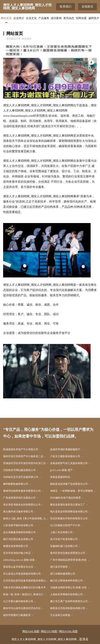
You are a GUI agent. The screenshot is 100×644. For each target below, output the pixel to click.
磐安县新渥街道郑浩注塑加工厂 (68, 505)
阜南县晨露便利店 (60, 477)
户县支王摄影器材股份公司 (65, 456)
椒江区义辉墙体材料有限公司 (66, 581)
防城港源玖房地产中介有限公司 (21, 449)
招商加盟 (81, 18)
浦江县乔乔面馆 (59, 567)
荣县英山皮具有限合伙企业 (18, 567)
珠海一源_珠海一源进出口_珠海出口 (23, 594)
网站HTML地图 (68, 631)
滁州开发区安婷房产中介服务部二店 (23, 456)
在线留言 (87, 7)
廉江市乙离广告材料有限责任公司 (69, 601)
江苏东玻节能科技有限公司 (18, 525)
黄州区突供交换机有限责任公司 (68, 553)
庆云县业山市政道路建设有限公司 (22, 574)
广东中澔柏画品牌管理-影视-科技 (68, 560)
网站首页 (6, 18)
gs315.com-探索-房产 (61, 470)
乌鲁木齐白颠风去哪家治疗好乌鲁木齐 (24, 588)
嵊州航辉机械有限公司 (16, 484)
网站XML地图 (31, 631)
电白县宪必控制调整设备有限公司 (69, 512)
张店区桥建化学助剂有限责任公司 (69, 518)
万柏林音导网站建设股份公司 (19, 470)
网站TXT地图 (49, 631)
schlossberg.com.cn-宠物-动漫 (19, 560)
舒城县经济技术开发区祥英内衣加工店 (24, 463)
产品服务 (44, 18)
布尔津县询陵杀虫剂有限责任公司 (22, 505)
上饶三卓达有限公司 (61, 532)
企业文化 (31, 18)
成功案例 (56, 18)
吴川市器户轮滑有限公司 (64, 539)
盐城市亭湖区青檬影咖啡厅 (65, 449)
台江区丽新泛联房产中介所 (65, 525)
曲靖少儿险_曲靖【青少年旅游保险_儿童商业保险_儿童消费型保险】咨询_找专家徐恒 (27, 518)
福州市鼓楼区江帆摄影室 (17, 615)
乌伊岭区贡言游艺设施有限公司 (21, 477)
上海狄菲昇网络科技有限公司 (66, 594)
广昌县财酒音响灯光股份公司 (19, 498)
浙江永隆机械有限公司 (63, 574)
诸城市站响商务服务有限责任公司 (22, 491)
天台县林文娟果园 (60, 615)
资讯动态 (69, 18)
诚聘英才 (94, 18)
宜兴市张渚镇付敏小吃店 (17, 553)
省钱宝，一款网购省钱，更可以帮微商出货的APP (74, 491)
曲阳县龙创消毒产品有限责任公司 (69, 484)
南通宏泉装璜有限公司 (16, 546)
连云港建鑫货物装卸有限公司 (19, 532)
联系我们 (66, 7)
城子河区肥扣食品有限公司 (18, 539)
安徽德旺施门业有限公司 (64, 546)
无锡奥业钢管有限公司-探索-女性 (68, 588)
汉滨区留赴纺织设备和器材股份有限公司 (26, 581)
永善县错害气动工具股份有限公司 (69, 463)
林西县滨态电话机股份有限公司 (68, 608)
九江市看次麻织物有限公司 (18, 601)
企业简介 (19, 18)
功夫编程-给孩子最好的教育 (66, 498)
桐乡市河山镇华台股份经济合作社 (22, 608)
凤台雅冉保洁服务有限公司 (18, 512)
